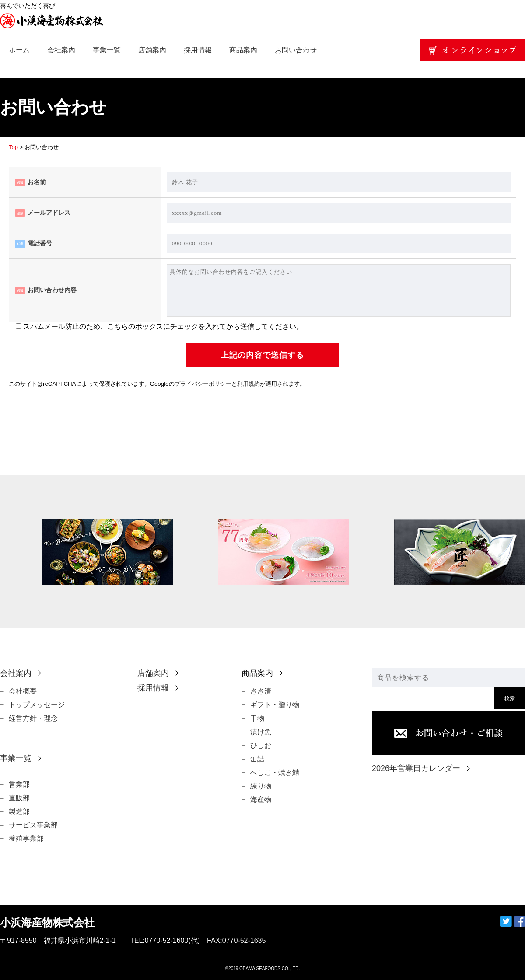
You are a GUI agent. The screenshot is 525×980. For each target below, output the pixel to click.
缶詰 (257, 759)
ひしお (261, 745)
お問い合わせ (296, 50)
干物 (257, 718)
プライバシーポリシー (203, 384)
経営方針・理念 (33, 718)
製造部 (19, 811)
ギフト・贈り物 (275, 705)
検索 (510, 698)
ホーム (19, 50)
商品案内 (243, 50)
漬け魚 (261, 732)
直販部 (19, 798)
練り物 (261, 786)
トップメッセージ (37, 705)
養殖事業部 (26, 839)
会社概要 (23, 691)
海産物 (261, 800)
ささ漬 (261, 691)
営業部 (19, 784)
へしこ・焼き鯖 (275, 772)
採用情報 (198, 50)
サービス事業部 (33, 825)
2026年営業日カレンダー (416, 768)
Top (13, 147)
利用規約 (248, 384)
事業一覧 (107, 50)
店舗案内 (152, 50)
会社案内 (61, 50)
